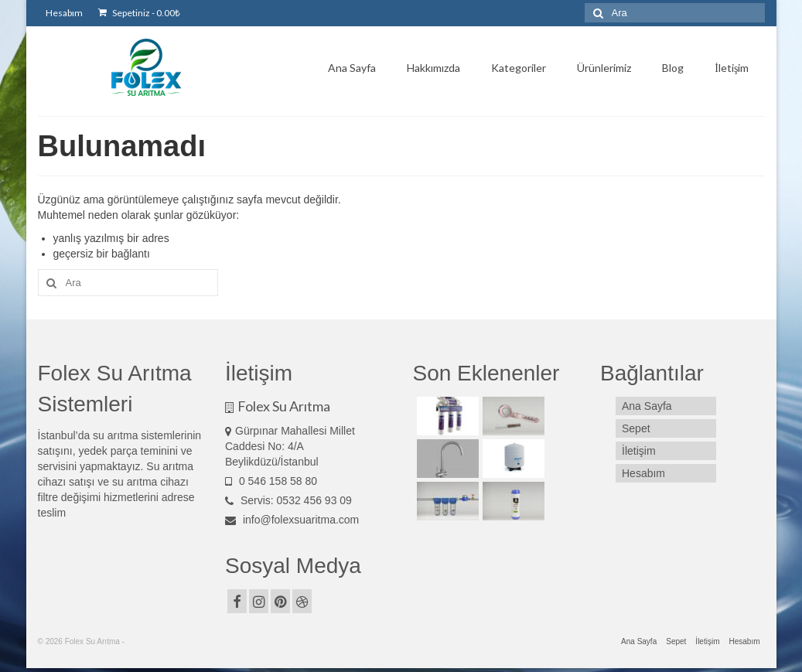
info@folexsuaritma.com (292, 520)
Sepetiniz (139, 13)
